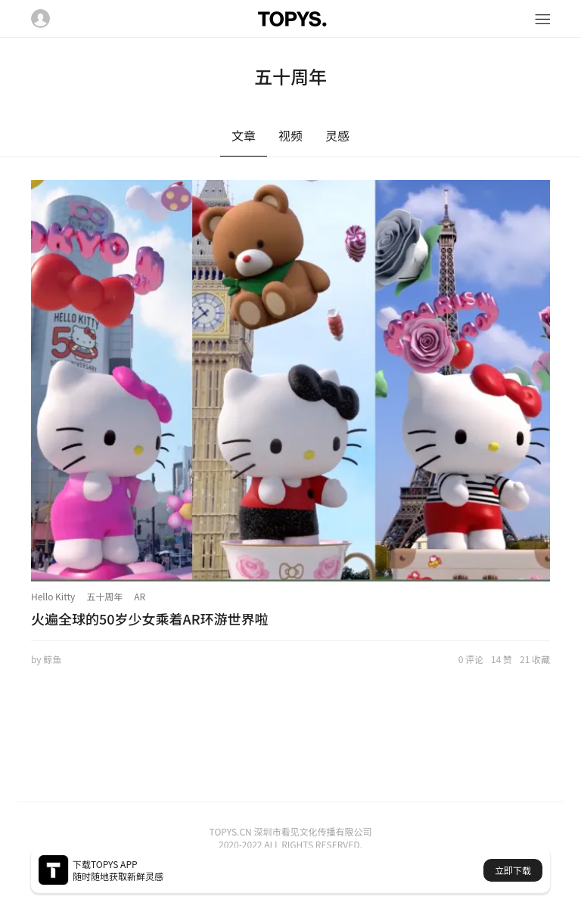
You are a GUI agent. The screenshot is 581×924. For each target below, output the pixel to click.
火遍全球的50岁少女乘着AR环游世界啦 (150, 619)
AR (140, 596)
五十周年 (104, 596)
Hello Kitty (53, 596)
